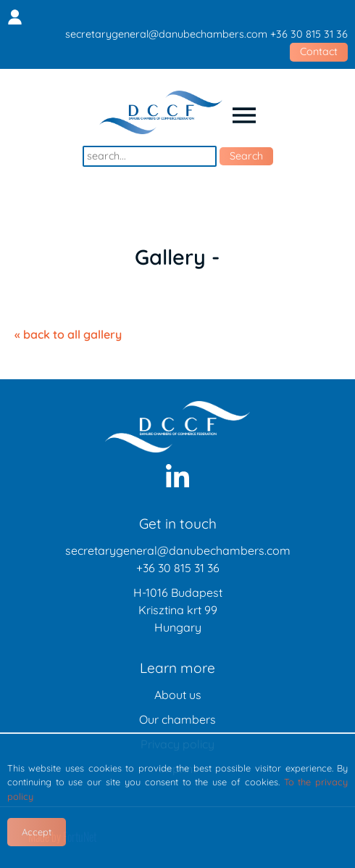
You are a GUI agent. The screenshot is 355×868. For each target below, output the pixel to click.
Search (246, 156)
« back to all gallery (68, 334)
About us (178, 695)
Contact (319, 51)
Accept (37, 832)
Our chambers (177, 719)
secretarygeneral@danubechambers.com (166, 34)
